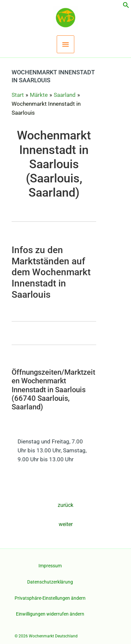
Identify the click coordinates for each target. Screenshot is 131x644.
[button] (126, 6)
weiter (66, 524)
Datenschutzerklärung (50, 582)
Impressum (50, 566)
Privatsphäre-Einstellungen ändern (50, 598)
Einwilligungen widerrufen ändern (50, 614)
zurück (65, 505)
